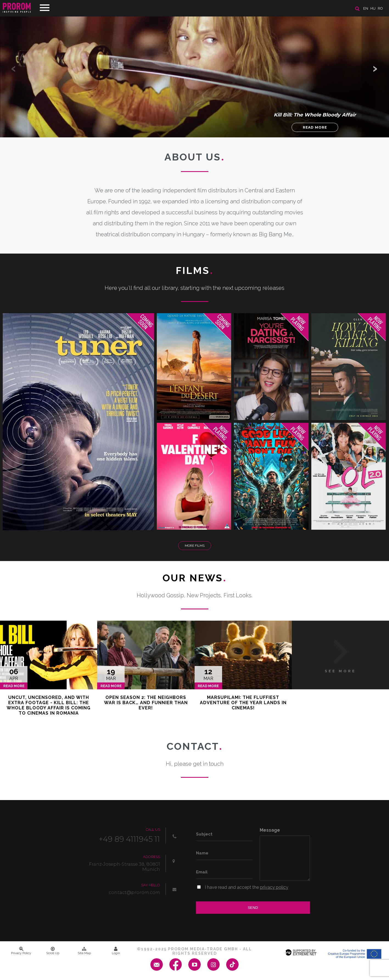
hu (373, 8)
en (366, 8)
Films (194, 270)
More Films (195, 546)
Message (270, 830)
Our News (194, 578)
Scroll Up (53, 951)
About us (194, 157)
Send (253, 908)
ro (380, 8)
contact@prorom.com (134, 892)
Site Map (84, 951)
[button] (375, 69)
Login (116, 951)
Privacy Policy (21, 951)
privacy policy (274, 887)
